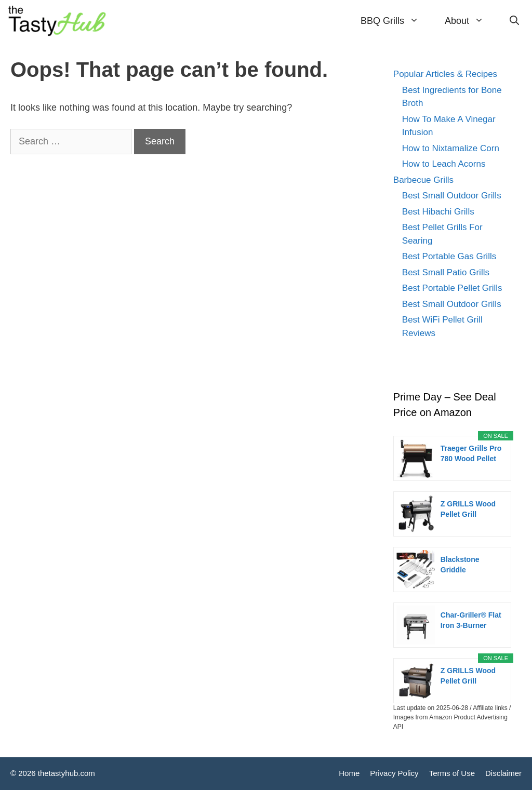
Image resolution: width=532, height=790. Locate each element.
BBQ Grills (396, 21)
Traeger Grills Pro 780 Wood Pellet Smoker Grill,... (471, 454)
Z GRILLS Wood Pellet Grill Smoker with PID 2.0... (469, 510)
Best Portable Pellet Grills (452, 288)
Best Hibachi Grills (438, 212)
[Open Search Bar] (514, 21)
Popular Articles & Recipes (445, 74)
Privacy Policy (394, 773)
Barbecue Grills (423, 180)
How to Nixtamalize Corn (451, 148)
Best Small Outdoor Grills (452, 196)
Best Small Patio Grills (446, 272)
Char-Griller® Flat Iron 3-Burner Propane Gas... (471, 621)
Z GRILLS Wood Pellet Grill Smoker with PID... (468, 676)
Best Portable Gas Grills (449, 256)
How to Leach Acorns (444, 164)
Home (349, 773)
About (471, 21)
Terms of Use (452, 773)
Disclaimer (503, 773)
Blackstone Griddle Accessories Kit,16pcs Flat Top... (464, 565)
